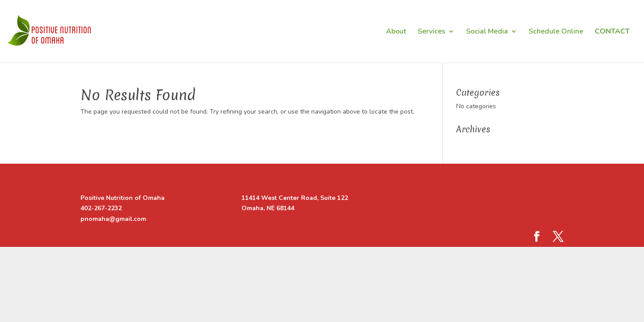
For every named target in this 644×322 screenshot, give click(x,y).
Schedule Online (556, 32)
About (396, 32)
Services (432, 32)
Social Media (487, 32)
